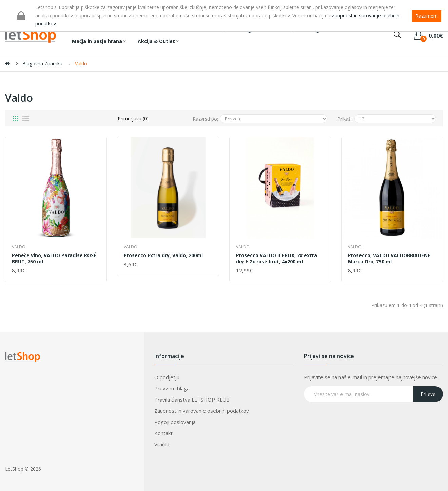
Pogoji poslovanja (175, 422)
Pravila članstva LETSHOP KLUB (192, 400)
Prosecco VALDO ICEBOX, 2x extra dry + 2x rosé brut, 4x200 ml (277, 259)
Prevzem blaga (172, 388)
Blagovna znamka (42, 64)
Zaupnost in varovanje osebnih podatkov (202, 411)
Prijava (428, 394)
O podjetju (167, 377)
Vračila (162, 444)
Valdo (81, 64)
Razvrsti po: (205, 119)
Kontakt (163, 433)
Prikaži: (345, 119)
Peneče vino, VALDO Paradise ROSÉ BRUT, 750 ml (54, 259)
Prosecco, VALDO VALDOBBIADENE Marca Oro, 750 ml (389, 259)
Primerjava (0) (133, 118)
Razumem (427, 16)
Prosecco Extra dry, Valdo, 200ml (163, 255)
